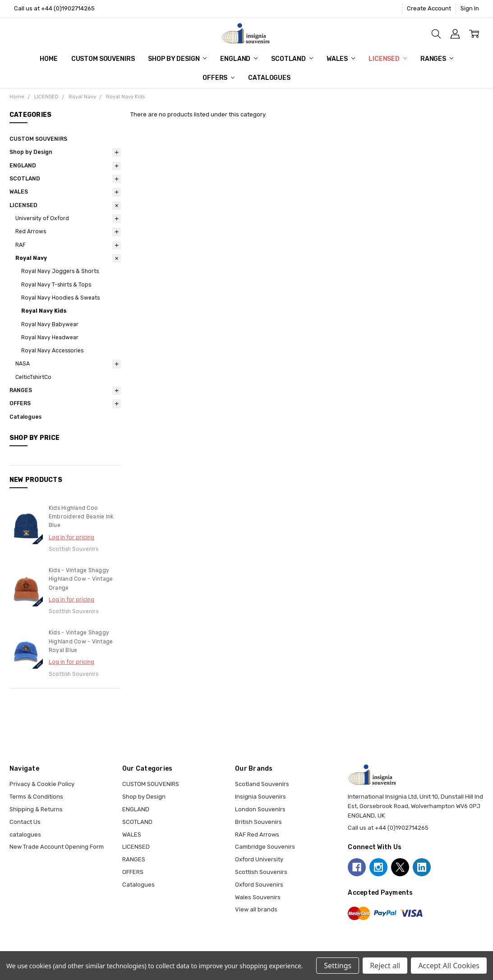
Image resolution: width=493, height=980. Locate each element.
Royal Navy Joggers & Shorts (60, 271)
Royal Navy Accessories (52, 351)
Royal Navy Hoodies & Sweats (60, 298)
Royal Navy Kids (44, 311)
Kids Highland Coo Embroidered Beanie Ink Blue (81, 517)
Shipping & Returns (36, 809)
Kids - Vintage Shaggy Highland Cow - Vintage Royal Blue (81, 641)
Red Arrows (31, 231)
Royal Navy (31, 258)
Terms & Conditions (36, 797)
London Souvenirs (260, 809)
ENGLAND (239, 59)
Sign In (470, 8)
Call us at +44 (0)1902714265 (54, 8)
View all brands (256, 909)
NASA (23, 364)
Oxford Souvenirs (259, 885)
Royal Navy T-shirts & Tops (56, 285)
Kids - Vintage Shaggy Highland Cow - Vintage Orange (81, 579)
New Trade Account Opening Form (57, 847)
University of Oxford (42, 218)
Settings (338, 966)
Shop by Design (177, 59)
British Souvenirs (258, 822)
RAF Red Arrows (257, 834)
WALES (341, 59)
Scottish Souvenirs (261, 872)
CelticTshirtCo (33, 377)
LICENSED (388, 59)
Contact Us (25, 822)
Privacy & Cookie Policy (42, 784)
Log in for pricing (71, 537)
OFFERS (219, 78)
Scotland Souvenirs (262, 784)
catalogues (25, 834)
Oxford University (259, 859)
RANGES (437, 59)
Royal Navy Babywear (50, 324)
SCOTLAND (292, 59)
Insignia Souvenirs (260, 797)
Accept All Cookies (449, 966)
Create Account (429, 8)
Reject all (385, 966)
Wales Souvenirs (258, 897)
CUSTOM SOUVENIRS (103, 59)
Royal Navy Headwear (50, 337)
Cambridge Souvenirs (265, 847)
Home (48, 59)
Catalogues (269, 78)
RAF (21, 245)
